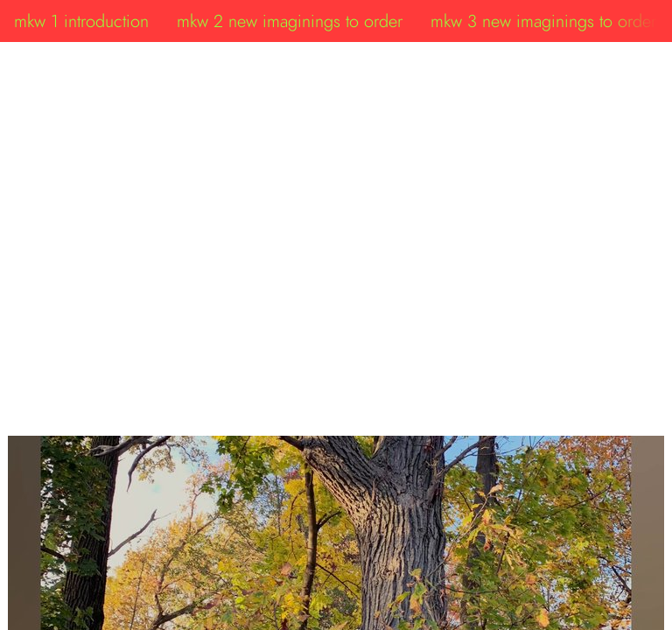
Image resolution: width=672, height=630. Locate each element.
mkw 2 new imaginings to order (290, 21)
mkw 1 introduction (81, 21)
